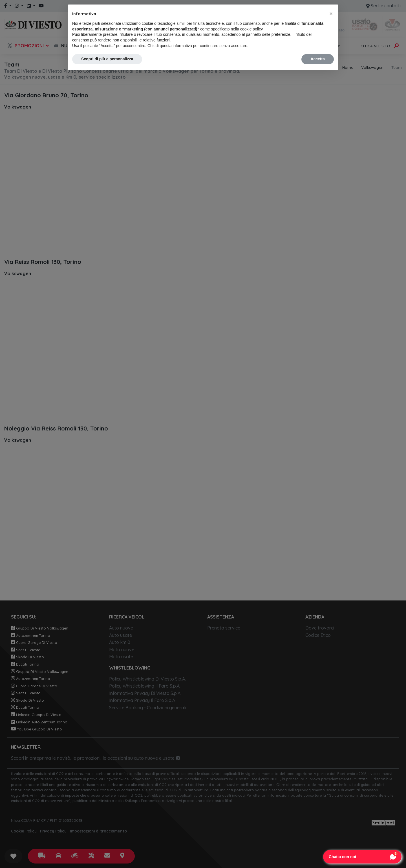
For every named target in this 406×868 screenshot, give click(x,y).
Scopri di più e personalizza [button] (107, 59)
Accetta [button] (318, 59)
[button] (331, 14)
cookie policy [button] (251, 29)
